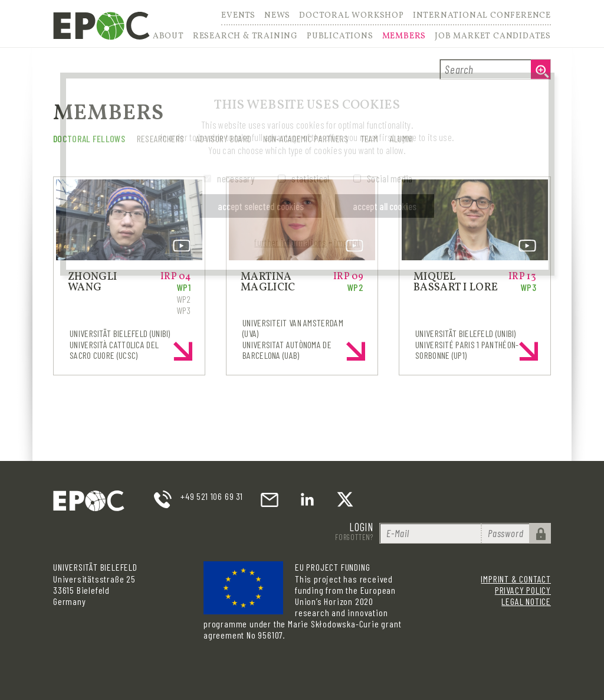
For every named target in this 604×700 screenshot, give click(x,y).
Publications (340, 37)
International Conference (482, 17)
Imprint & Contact (516, 579)
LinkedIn (307, 499)
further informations (290, 242)
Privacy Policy (523, 590)
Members (404, 37)
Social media (390, 178)
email (270, 499)
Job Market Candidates (493, 37)
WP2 (183, 299)
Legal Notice (526, 601)
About (168, 37)
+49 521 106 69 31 (212, 496)
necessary (236, 178)
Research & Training (245, 37)
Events (238, 17)
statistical (310, 178)
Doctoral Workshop (352, 17)
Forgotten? (354, 537)
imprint (347, 242)
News (277, 17)
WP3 (183, 310)
